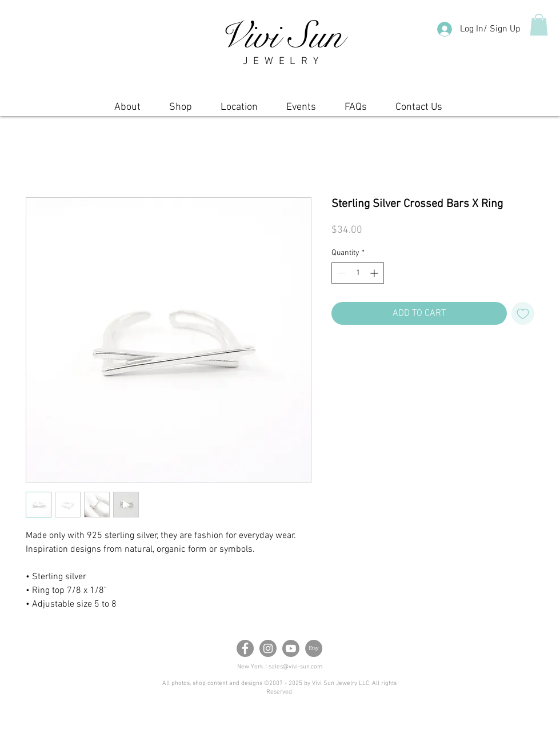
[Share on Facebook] (339, 357)
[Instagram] (268, 648)
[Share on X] (382, 357)
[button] (539, 25)
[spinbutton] (358, 273)
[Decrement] (340, 273)
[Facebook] (245, 648)
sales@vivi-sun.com (295, 667)
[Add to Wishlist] (523, 313)
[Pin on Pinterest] (361, 357)
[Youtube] (291, 648)
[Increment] (375, 273)
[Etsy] (314, 648)
